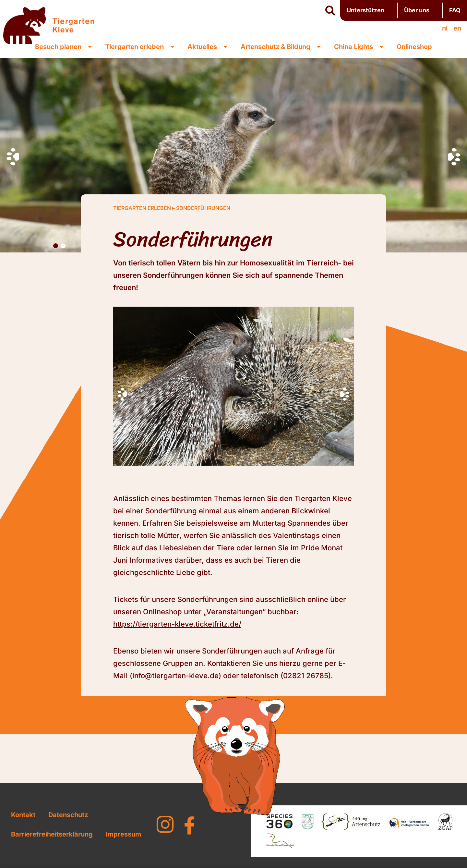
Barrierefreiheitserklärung (52, 834)
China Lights (359, 47)
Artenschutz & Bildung (281, 47)
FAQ (455, 10)
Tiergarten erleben (140, 47)
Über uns (420, 10)
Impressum (123, 834)
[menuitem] (445, 28)
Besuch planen (64, 47)
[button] (330, 11)
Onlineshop (414, 47)
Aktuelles (208, 47)
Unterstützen (369, 10)
